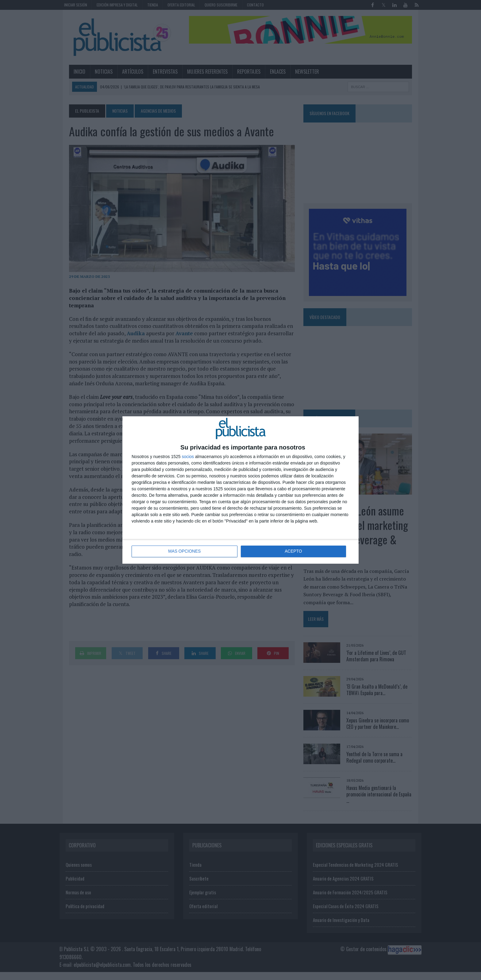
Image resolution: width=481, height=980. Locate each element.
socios (188, 457)
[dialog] (240, 490)
